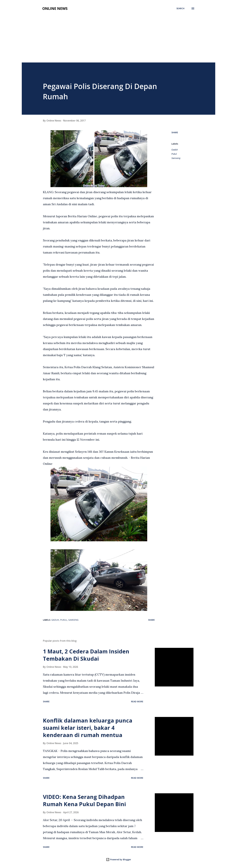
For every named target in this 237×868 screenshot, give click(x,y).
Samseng (176, 158)
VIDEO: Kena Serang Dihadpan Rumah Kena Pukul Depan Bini (84, 800)
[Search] (180, 8)
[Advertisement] (118, 40)
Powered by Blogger (118, 859)
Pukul (174, 154)
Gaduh (175, 150)
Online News (55, 8)
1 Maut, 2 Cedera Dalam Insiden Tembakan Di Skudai (86, 655)
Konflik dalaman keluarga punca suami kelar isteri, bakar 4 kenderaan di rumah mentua (88, 728)
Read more (137, 701)
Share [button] (175, 132)
